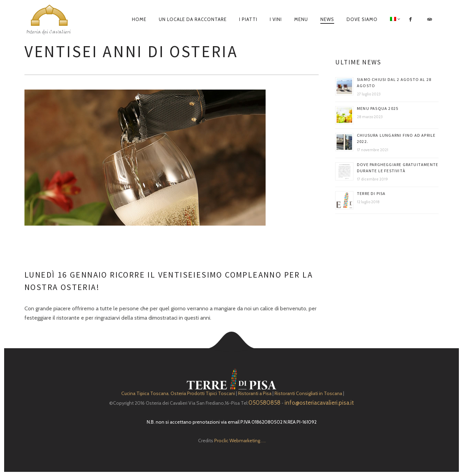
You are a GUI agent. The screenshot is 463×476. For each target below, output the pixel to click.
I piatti (248, 19)
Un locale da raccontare (193, 19)
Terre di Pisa (371, 193)
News (327, 19)
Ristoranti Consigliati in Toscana (308, 393)
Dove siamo (362, 19)
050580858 (264, 403)
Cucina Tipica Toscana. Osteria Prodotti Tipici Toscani (178, 393)
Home (139, 19)
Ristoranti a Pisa (255, 393)
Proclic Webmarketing (237, 441)
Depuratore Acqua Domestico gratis (263, 442)
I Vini (276, 19)
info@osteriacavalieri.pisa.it (319, 403)
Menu (301, 19)
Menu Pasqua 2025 (378, 108)
